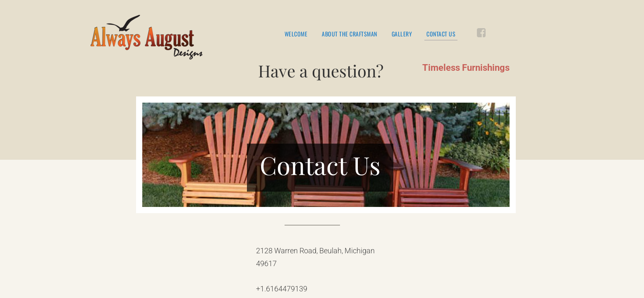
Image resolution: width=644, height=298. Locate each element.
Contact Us (441, 34)
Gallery (402, 34)
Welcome (296, 34)
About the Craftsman (350, 34)
